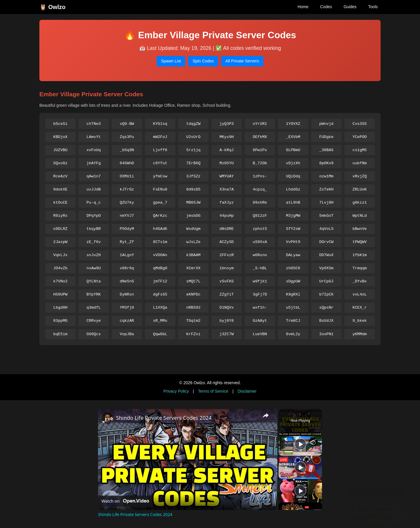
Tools (373, 7)
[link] (107, 418)
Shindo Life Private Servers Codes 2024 (164, 418)
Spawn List (171, 61)
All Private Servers (242, 61)
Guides (350, 7)
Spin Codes (203, 61)
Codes (326, 7)
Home (303, 7)
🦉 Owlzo (52, 7)
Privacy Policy (176, 391)
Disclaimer (247, 391)
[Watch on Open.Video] (125, 501)
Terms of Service (213, 391)
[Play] (300, 467)
